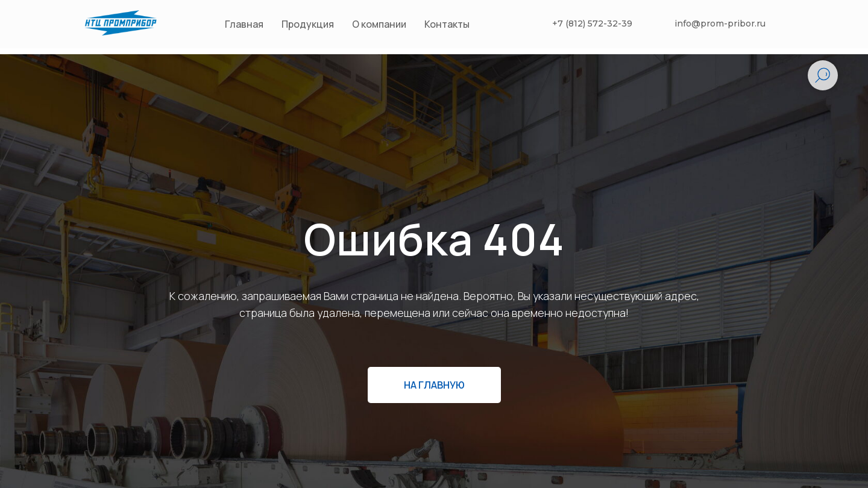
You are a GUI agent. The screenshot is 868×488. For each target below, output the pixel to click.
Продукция (308, 24)
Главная (244, 24)
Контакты (447, 24)
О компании (379, 24)
